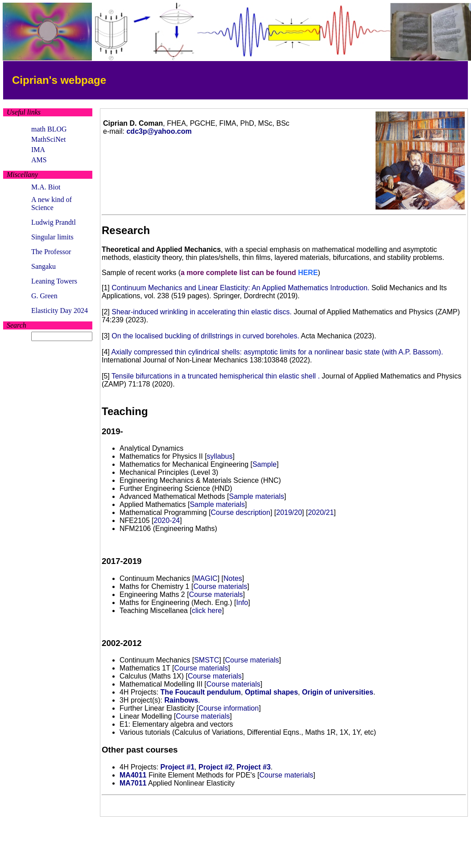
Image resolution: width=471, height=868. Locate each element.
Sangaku (43, 266)
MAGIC (206, 578)
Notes (233, 578)
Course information (229, 708)
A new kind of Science (52, 204)
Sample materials (256, 496)
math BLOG (49, 129)
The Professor (51, 252)
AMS (39, 160)
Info (242, 603)
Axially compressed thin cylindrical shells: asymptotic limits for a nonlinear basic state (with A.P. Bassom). (277, 352)
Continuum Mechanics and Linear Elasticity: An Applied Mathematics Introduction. (240, 288)
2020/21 (321, 512)
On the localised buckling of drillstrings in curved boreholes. (205, 336)
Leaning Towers (54, 281)
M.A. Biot (46, 187)
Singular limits (52, 237)
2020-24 (167, 520)
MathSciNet (48, 139)
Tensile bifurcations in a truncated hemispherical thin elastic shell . (216, 376)
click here (207, 611)
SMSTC (207, 660)
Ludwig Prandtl (54, 222)
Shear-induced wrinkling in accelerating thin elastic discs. (202, 312)
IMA (38, 150)
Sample (264, 464)
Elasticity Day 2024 (60, 311)
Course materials (220, 586)
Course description (241, 512)
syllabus (220, 456)
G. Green (44, 296)
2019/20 (289, 512)
